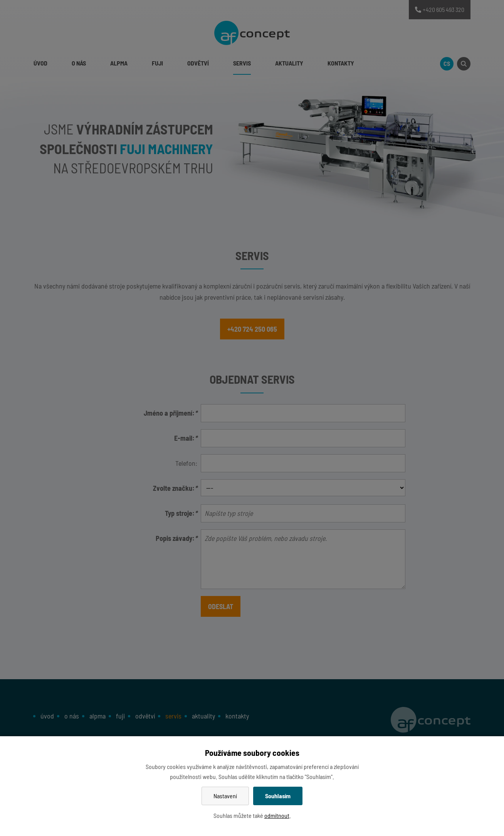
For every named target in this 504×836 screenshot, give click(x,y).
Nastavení (225, 796)
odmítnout (277, 815)
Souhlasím (278, 796)
